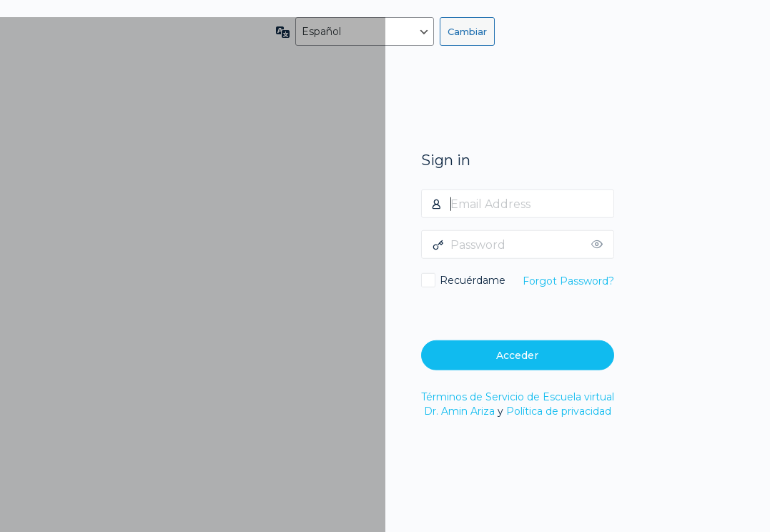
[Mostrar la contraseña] (600, 245)
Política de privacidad (559, 411)
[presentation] (519, 312)
